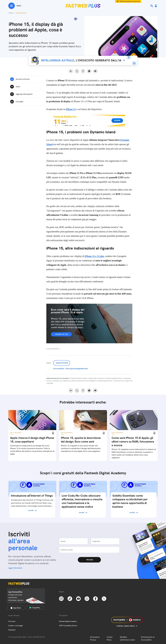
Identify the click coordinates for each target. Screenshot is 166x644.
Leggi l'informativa (15, 568)
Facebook (83, 71)
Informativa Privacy (95, 638)
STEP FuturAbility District (68, 626)
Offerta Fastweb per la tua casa (130, 1)
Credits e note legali (16, 626)
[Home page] (83, 6)
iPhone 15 (71, 109)
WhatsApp (89, 71)
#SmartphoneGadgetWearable (77, 369)
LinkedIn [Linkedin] (71, 71)
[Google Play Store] (35, 608)
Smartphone (62, 363)
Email (95, 71)
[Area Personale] (156, 6)
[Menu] (15, 6)
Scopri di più (62, 334)
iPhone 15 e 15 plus (94, 256)
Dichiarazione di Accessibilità (148, 638)
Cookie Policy (110, 638)
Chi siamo (12, 621)
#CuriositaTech (59, 369)
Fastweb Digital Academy (68, 621)
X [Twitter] (77, 71)
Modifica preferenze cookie (127, 638)
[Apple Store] (16, 608)
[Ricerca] (152, 6)
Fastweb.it (12, 630)
